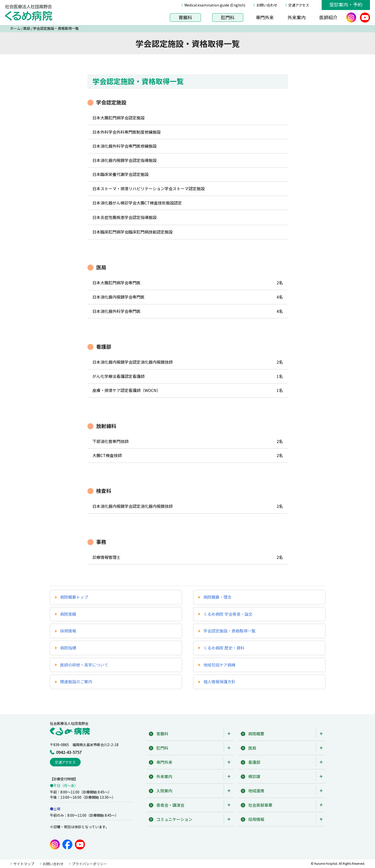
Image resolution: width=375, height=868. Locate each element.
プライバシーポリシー (89, 864)
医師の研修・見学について (84, 665)
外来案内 (297, 17)
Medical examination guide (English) (215, 5)
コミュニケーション (174, 819)
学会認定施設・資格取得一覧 (229, 631)
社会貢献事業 (260, 805)
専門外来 (265, 17)
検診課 (254, 776)
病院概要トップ (74, 597)
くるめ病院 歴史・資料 (224, 648)
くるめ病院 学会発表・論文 (228, 614)
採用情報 (68, 631)
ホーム (15, 28)
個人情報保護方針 (219, 682)
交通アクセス (299, 5)
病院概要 (256, 734)
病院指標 (68, 648)
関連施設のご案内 (76, 682)
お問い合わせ (267, 5)
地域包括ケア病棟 (219, 665)
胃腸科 (185, 17)
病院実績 (68, 614)
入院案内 (164, 791)
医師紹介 (328, 17)
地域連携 (256, 791)
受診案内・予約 (346, 4)
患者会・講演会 (170, 805)
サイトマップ (24, 864)
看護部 (254, 762)
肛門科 (228, 17)
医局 (27, 28)
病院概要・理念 (217, 597)
